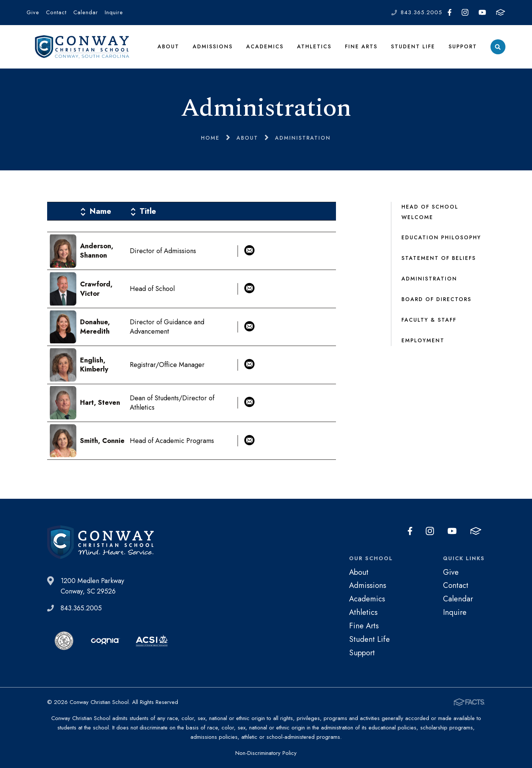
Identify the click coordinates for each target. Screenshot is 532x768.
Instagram (465, 12)
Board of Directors (436, 299)
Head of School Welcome (430, 212)
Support (463, 46)
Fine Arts (361, 46)
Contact (56, 12)
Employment (423, 340)
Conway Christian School (82, 47)
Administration (429, 279)
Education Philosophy (441, 237)
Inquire (114, 12)
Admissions (213, 46)
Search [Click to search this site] (498, 47)
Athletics (314, 46)
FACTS (501, 12)
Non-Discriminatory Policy (266, 753)
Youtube (482, 12)
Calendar (86, 12)
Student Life (413, 46)
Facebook (450, 12)
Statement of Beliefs (439, 258)
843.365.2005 (421, 12)
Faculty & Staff (429, 320)
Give (33, 12)
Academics (265, 46)
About (168, 46)
